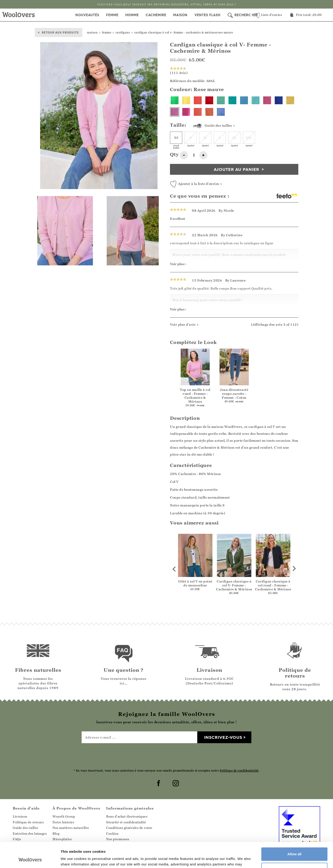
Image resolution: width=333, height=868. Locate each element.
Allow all (294, 830)
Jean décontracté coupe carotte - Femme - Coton (234, 394)
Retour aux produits (60, 32)
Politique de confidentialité (239, 771)
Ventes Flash (207, 15)
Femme (112, 15)
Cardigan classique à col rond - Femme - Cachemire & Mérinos (273, 585)
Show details (71, 859)
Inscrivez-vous (223, 737)
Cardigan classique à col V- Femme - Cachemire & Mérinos (234, 585)
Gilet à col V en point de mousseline (195, 583)
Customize (295, 845)
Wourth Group (64, 816)
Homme (132, 15)
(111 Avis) (179, 71)
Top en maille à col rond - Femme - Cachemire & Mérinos (195, 396)
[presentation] (166, 756)
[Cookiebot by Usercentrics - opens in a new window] (30, 859)
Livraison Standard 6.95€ (166, 4)
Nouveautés (87, 15)
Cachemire (156, 15)
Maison (180, 15)
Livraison (20, 816)
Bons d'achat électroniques (127, 816)
